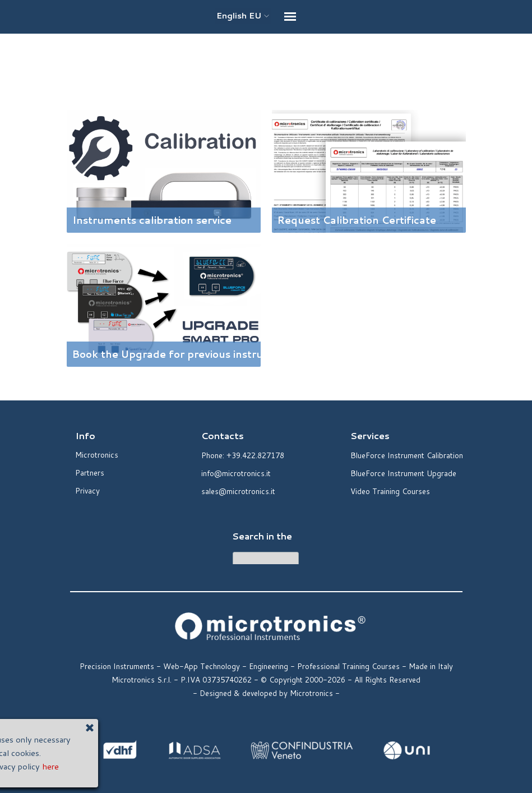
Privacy (87, 490)
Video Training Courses (390, 491)
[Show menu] (290, 17)
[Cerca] (266, 561)
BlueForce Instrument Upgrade (403, 473)
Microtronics (97, 455)
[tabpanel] (266, 69)
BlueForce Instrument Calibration (407, 455)
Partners (90, 472)
